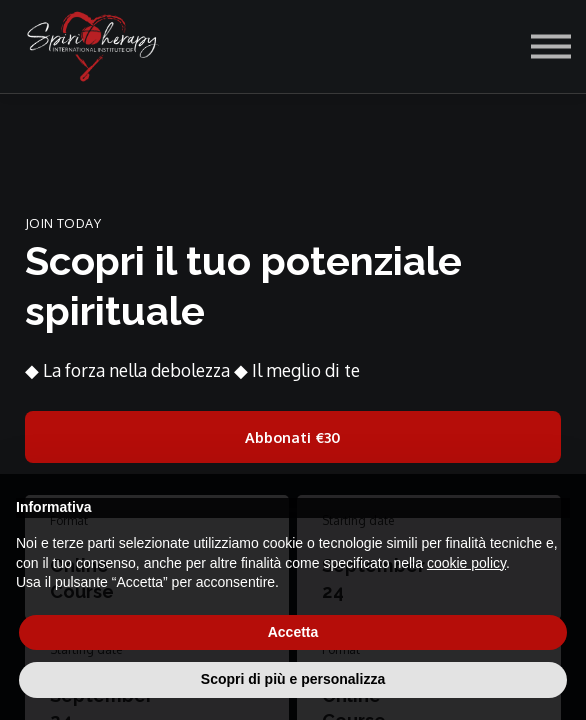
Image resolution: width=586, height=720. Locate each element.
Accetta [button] (293, 632)
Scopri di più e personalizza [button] (293, 679)
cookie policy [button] (466, 563)
